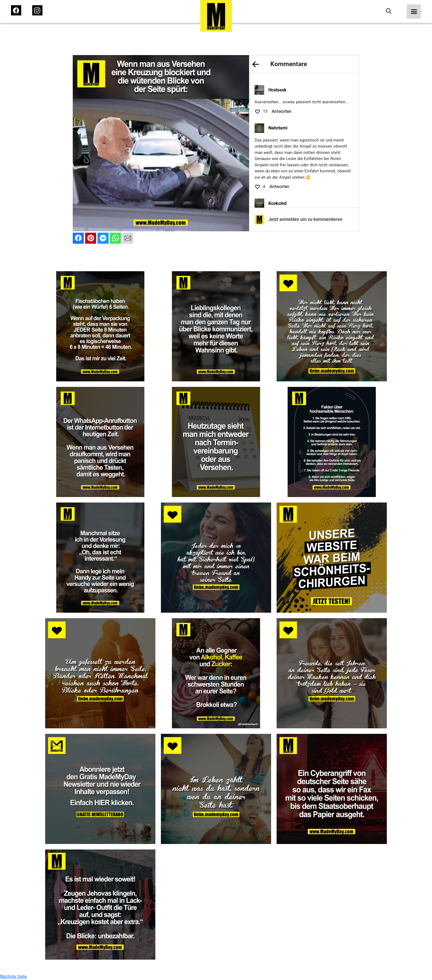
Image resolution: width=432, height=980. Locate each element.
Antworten (282, 111)
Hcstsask (277, 90)
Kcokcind (277, 203)
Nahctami (278, 128)
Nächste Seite (13, 977)
